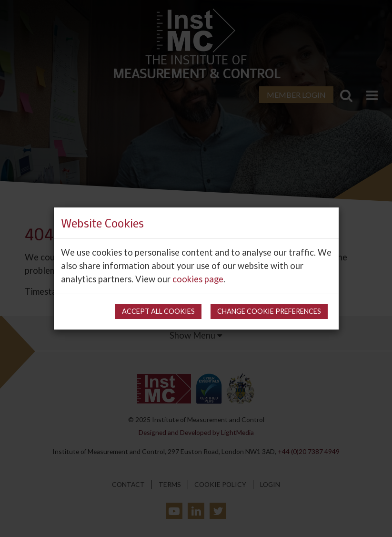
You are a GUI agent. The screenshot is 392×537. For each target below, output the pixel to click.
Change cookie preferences (269, 311)
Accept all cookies (158, 311)
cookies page (198, 279)
